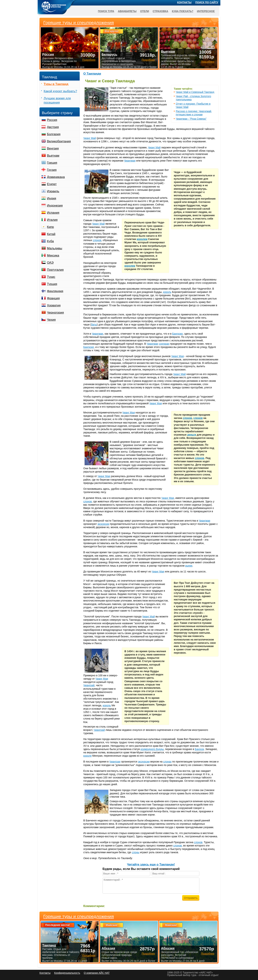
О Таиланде (92, 74)
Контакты (184, 2)
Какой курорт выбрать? (60, 91)
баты (94, 325)
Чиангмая (130, 161)
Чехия (51, 320)
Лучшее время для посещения (57, 100)
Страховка (161, 11)
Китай (51, 234)
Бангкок (199, 749)
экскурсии (103, 524)
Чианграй (89, 685)
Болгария (54, 134)
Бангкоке (177, 334)
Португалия (55, 270)
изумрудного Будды (152, 749)
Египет (52, 184)
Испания (53, 213)
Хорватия (54, 305)
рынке (189, 566)
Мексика (53, 255)
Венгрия (53, 148)
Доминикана (56, 177)
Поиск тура (106, 11)
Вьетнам (53, 156)
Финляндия (55, 291)
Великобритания (59, 141)
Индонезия (55, 206)
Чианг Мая (178, 356)
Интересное (206, 11)
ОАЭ (50, 263)
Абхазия (108, 948)
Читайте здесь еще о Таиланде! (151, 864)
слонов (97, 240)
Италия (52, 220)
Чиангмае (97, 334)
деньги (192, 435)
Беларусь (109, 55)
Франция (53, 298)
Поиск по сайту (207, 2)
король (167, 292)
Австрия (53, 127)
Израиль (53, 191)
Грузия (52, 170)
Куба (50, 241)
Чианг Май (90, 138)
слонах (167, 762)
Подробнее (89, 955)
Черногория (55, 313)
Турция (52, 284)
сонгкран (164, 344)
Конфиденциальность (67, 973)
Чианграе (115, 762)
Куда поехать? (183, 11)
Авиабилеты (127, 11)
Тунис (51, 277)
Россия (52, 120)
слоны (135, 852)
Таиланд (49, 945)
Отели (145, 11)
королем (142, 239)
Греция (52, 163)
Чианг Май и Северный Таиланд (195, 92)
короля (87, 756)
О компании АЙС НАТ (97, 973)
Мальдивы (55, 248)
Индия (52, 198)
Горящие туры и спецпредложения (79, 917)
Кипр (50, 227)
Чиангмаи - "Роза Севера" (191, 119)
